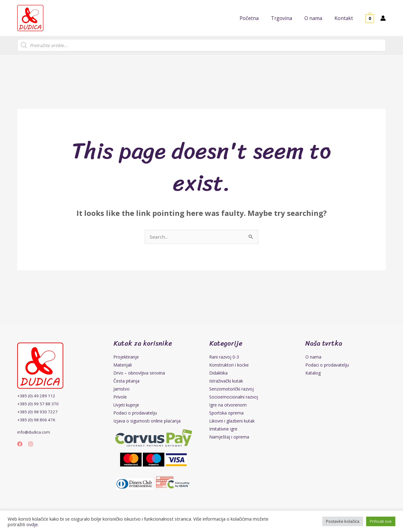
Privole (120, 397)
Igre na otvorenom (228, 405)
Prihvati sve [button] (381, 521)
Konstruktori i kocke (229, 365)
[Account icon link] (383, 18)
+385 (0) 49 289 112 (37, 396)
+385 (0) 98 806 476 (37, 420)
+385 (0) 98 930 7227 (38, 412)
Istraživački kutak (226, 381)
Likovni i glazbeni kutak (232, 421)
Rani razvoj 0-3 (224, 357)
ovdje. (33, 524)
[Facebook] (20, 445)
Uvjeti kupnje (126, 405)
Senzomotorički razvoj (231, 389)
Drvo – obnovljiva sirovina (139, 373)
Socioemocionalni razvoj (234, 397)
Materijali (123, 365)
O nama (313, 357)
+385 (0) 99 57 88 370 (39, 404)
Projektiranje (126, 357)
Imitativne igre (223, 429)
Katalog (313, 373)
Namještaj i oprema (229, 437)
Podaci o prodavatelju (135, 413)
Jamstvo (121, 389)
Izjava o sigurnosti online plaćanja (147, 421)
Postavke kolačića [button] (343, 521)
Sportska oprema (226, 413)
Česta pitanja (126, 381)
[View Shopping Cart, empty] (370, 18)
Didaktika (218, 373)
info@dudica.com (34, 433)
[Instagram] (31, 445)
